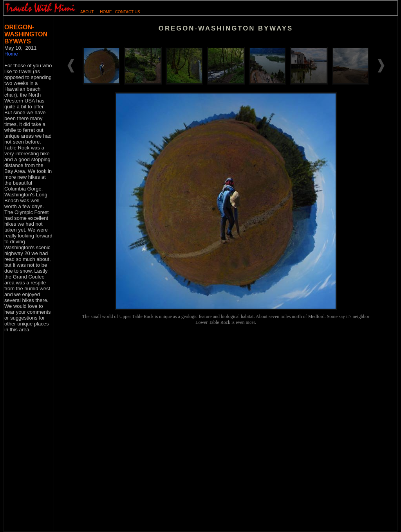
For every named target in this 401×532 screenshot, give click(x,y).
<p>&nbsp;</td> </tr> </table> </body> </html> (226, 195)
